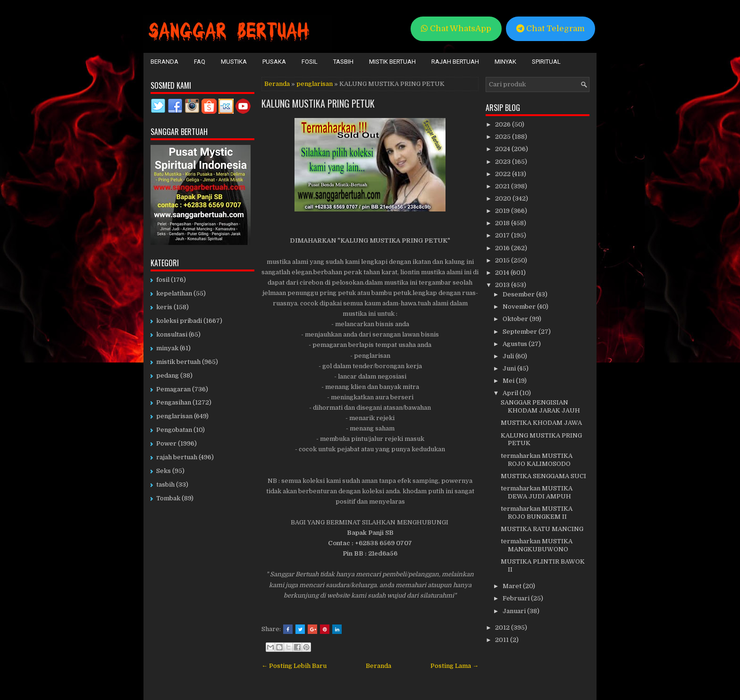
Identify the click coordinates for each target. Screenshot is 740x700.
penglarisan (315, 84)
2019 (503, 211)
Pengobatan (174, 430)
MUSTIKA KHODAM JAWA (541, 423)
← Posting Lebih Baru (294, 666)
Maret (513, 586)
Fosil (310, 62)
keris (164, 307)
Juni (510, 368)
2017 (503, 235)
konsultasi (172, 334)
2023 (504, 162)
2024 (503, 149)
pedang (168, 375)
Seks (164, 471)
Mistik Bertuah (392, 62)
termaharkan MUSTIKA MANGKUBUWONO (537, 545)
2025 (504, 137)
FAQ (200, 62)
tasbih (165, 485)
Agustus (516, 344)
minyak (167, 348)
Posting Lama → (454, 666)
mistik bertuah (178, 362)
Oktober (516, 319)
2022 (504, 174)
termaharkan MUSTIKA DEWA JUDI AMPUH (537, 492)
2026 (504, 124)
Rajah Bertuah (455, 62)
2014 (503, 273)
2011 (503, 640)
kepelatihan (174, 293)
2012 (503, 628)
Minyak (505, 62)
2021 (503, 186)
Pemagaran (173, 389)
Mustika (234, 62)
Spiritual (546, 62)
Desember (519, 294)
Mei (509, 381)
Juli (509, 356)
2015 (503, 260)
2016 (503, 248)
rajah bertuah (177, 457)
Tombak (168, 498)
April (511, 393)
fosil (163, 280)
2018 (503, 223)
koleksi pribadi (179, 321)
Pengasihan (174, 402)
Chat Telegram (551, 29)
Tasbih (343, 62)
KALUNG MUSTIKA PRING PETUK (318, 103)
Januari (515, 611)
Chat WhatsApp (456, 29)
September (521, 332)
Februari (517, 598)
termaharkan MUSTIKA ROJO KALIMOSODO (537, 460)
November (520, 307)
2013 (503, 285)
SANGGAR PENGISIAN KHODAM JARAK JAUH (540, 406)
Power (166, 443)
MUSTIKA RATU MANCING (542, 529)
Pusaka (274, 62)
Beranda (164, 62)
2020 (504, 198)
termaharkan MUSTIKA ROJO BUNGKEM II (537, 513)
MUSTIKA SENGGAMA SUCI (543, 476)
